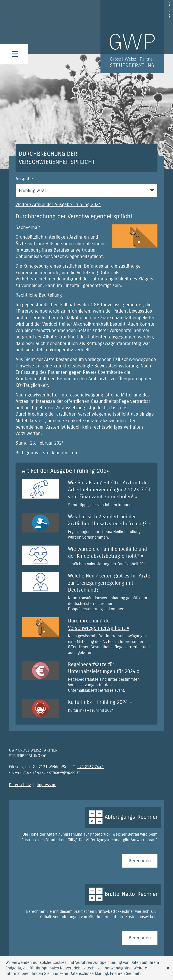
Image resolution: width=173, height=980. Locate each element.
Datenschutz (20, 785)
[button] (15, 54)
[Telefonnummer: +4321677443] (90, 767)
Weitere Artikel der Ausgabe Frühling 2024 (58, 205)
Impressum (47, 785)
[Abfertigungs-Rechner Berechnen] (140, 861)
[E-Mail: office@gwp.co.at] (64, 772)
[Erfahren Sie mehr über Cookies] (126, 973)
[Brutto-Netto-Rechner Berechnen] (140, 938)
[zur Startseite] (132, 36)
